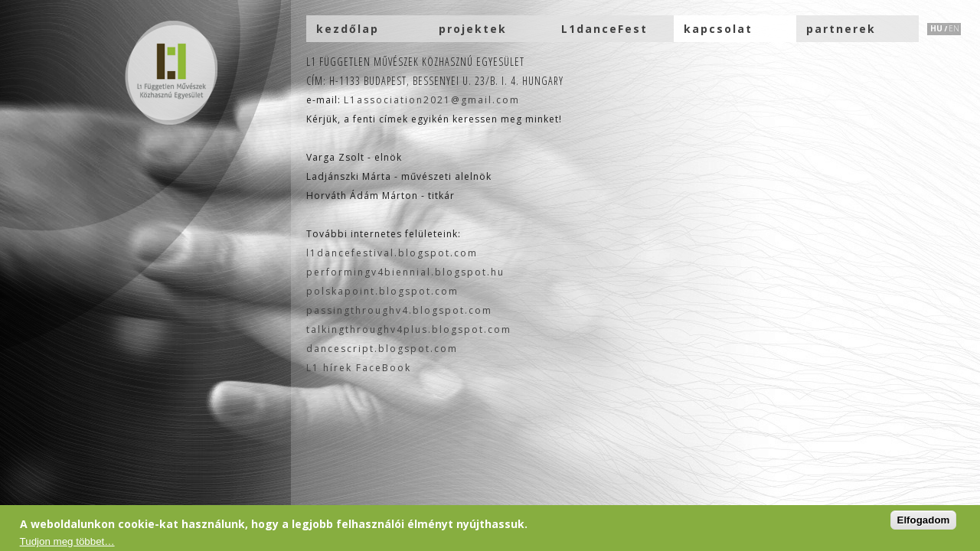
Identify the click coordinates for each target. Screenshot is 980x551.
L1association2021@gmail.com (432, 100)
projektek (473, 29)
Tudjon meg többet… (67, 541)
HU (936, 28)
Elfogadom (924, 520)
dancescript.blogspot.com (382, 349)
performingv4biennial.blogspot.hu (405, 272)
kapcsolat (718, 29)
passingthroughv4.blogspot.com (399, 310)
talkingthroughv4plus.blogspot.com (409, 329)
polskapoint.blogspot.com (382, 291)
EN (954, 28)
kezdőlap (348, 29)
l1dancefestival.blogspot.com (392, 253)
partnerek (841, 29)
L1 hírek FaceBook (359, 368)
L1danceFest (604, 29)
